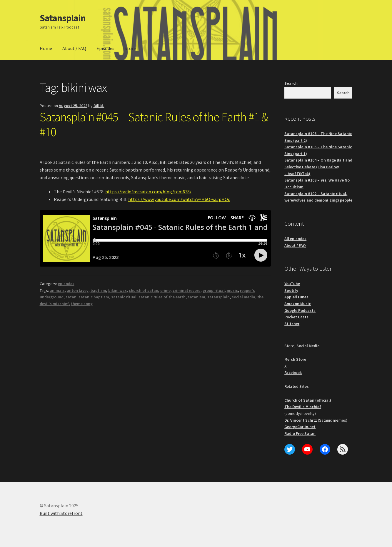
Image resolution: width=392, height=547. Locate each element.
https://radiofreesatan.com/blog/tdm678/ (148, 192)
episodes (66, 284)
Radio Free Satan (300, 433)
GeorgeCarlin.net (300, 427)
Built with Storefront (61, 513)
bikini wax (117, 290)
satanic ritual (124, 297)
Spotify (291, 290)
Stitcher (292, 324)
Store (130, 48)
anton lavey (78, 290)
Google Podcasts (300, 310)
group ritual (214, 290)
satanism (196, 297)
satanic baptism (94, 297)
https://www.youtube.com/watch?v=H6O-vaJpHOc (179, 199)
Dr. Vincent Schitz (301, 420)
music (232, 290)
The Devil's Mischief (303, 407)
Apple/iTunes (296, 297)
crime (165, 290)
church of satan (144, 290)
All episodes (295, 239)
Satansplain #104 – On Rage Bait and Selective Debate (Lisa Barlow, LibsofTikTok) (318, 167)
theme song (82, 304)
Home (46, 48)
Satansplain (63, 18)
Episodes (105, 48)
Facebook (293, 373)
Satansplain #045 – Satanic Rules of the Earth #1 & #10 (154, 124)
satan (71, 297)
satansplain (218, 297)
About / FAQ (74, 48)
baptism (98, 290)
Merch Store (295, 359)
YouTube (292, 284)
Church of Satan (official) (308, 400)
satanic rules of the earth (162, 297)
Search (291, 83)
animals (57, 290)
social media (243, 297)
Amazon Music (298, 304)
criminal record (187, 290)
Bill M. (99, 106)
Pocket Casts (296, 317)
